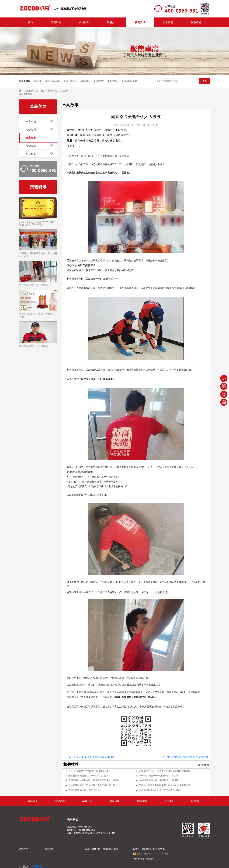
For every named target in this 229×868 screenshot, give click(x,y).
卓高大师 (38, 81)
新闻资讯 (140, 22)
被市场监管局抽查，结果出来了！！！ (87, 790)
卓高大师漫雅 (70, 81)
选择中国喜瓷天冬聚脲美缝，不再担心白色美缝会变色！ (166, 785)
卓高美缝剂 (99, 81)
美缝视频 (31, 146)
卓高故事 (64, 91)
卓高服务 (84, 22)
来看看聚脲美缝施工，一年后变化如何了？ (90, 776)
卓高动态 (31, 122)
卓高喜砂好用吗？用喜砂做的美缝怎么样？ (160, 790)
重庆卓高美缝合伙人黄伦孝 (33, 285)
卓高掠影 (31, 154)
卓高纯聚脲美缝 (129, 81)
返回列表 (204, 765)
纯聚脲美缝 (85, 81)
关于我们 (168, 22)
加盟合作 (112, 22)
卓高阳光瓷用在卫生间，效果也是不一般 (38, 315)
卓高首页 (33, 801)
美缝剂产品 (113, 81)
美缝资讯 (31, 130)
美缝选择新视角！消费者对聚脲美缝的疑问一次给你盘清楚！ (166, 771)
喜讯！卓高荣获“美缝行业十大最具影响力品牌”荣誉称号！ (37, 223)
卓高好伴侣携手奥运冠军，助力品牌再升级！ (38, 255)
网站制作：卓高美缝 (144, 859)
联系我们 (196, 22)
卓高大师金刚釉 (53, 81)
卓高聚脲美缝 (26, 94)
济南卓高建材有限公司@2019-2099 (100, 849)
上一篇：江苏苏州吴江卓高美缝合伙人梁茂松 (89, 757)
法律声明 (24, 849)
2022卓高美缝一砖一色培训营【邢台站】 (89, 771)
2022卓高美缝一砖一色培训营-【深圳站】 (160, 776)
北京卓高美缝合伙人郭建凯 (33, 346)
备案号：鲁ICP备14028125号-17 (149, 849)
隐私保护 (50, 849)
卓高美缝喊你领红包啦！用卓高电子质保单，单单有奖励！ (95, 780)
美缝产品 (56, 22)
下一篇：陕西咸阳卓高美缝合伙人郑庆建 (185, 757)
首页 (31, 22)
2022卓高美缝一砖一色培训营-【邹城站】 (160, 780)
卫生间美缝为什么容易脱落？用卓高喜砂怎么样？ (93, 785)
